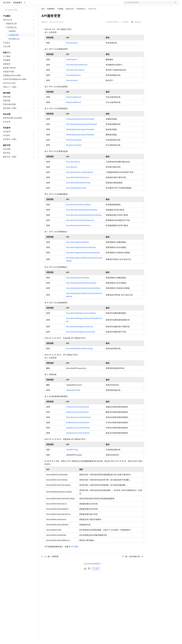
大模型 (26, 4)
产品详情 (125, 30)
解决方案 (41, 4)
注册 (165, 4)
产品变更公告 (81, 17)
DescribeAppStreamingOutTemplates (82, 132)
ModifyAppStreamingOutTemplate (80, 138)
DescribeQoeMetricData (76, 196)
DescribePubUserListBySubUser (80, 180)
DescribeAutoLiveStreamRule (78, 425)
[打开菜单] (4, 4)
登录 (175, 4)
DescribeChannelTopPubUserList (80, 228)
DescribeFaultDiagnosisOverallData (81, 321)
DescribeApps (72, 51)
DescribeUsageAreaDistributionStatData (83, 261)
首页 (43, 17)
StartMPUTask (72, 458)
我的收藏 (138, 30)
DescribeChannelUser (75, 78)
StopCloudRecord (74, 110)
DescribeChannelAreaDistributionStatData (84, 223)
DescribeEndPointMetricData (78, 191)
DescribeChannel (73, 83)
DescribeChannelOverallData (78, 213)
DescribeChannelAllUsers (77, 73)
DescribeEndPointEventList (78, 186)
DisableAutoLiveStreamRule (78, 436)
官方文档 (7, 11)
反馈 (96, 577)
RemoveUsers (72, 89)
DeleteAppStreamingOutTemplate (80, 143)
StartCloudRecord (74, 105)
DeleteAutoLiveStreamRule (77, 420)
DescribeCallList (73, 170)
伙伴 (69, 4)
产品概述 (60, 17)
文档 (148, 4)
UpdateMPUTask (73, 398)
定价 (55, 4)
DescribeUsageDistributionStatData (81, 256)
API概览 (75, 555)
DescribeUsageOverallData (77, 250)
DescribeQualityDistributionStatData (81, 291)
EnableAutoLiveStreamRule (78, 431)
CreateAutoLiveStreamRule (78, 415)
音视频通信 (17, 11)
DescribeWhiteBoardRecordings (79, 357)
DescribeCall (71, 175)
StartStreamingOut (74, 148)
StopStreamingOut (74, 153)
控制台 (159, 4)
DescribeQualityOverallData (78, 286)
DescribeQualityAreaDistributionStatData (83, 296)
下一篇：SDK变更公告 (132, 565)
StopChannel (71, 68)
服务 (75, 4)
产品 (33, 4)
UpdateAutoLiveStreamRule (78, 441)
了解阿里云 (84, 4)
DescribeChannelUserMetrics (78, 234)
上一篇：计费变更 (50, 565)
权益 (49, 4)
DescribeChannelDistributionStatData (82, 218)
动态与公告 (70, 17)
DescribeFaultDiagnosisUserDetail (80, 340)
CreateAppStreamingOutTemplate (80, 127)
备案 (153, 4)
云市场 (62, 4)
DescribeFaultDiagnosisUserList (80, 335)
